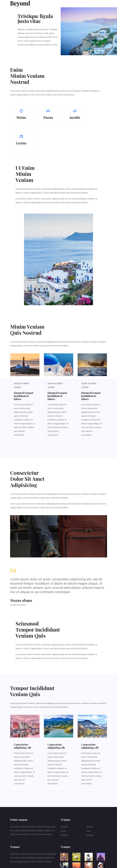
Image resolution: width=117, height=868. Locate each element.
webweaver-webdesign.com (32, 862)
